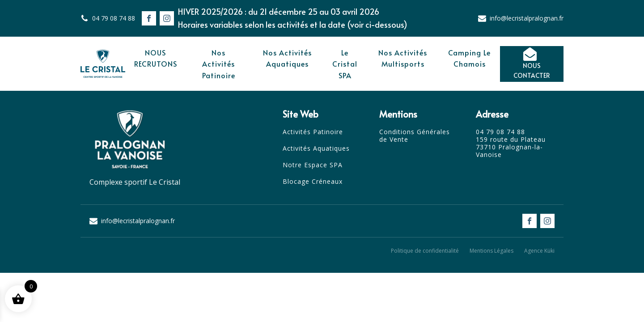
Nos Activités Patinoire (219, 64)
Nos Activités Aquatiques (287, 58)
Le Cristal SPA (345, 64)
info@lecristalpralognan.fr (527, 18)
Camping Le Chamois (469, 58)
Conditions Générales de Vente (415, 136)
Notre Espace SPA (313, 165)
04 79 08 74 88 (114, 18)
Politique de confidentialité (425, 251)
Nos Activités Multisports (403, 58)
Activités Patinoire (313, 132)
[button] (532, 64)
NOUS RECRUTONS (156, 58)
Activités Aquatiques (316, 149)
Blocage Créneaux (313, 182)
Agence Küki (539, 251)
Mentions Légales (491, 251)
